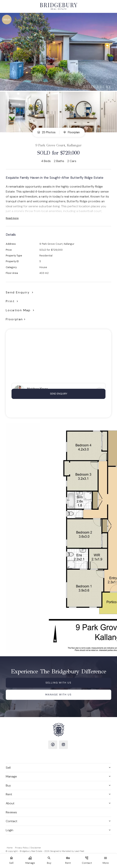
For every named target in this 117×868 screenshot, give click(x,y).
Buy (8, 785)
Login (10, 830)
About (10, 803)
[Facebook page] (53, 745)
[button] (13, 301)
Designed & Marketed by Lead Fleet (67, 851)
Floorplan (71, 133)
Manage (11, 776)
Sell (8, 768)
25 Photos (46, 133)
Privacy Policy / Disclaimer (28, 848)
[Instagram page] (63, 745)
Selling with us (58, 683)
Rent (9, 794)
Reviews (11, 812)
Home (10, 848)
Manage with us (58, 695)
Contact (12, 821)
